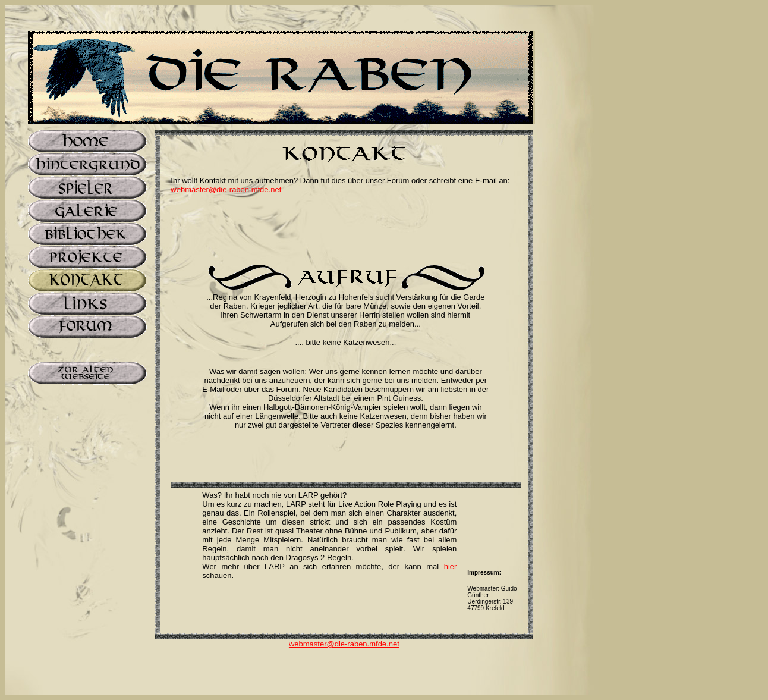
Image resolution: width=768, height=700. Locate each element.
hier (451, 566)
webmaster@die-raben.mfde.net (226, 189)
